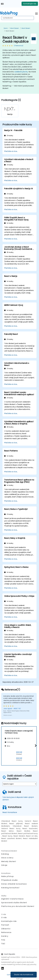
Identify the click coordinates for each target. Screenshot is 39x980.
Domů (6, 28)
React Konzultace (10, 812)
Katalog (5, 854)
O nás (4, 917)
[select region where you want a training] (19, 784)
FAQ (3, 940)
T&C (3, 944)
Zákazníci (6, 929)
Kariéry (5, 936)
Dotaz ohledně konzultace (14, 884)
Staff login (19, 979)
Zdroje (4, 865)
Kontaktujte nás (30, 4)
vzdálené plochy (21, 72)
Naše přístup (7, 876)
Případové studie (9, 880)
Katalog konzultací (10, 888)
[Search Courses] (18, 18)
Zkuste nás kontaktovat (24, 975)
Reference (6, 932)
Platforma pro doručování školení (18, 906)
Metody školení (9, 861)
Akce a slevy (7, 858)
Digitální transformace (12, 899)
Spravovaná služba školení (14, 903)
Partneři (5, 925)
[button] (35, 746)
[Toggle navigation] (36, 13)
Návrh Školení (15, 28)
